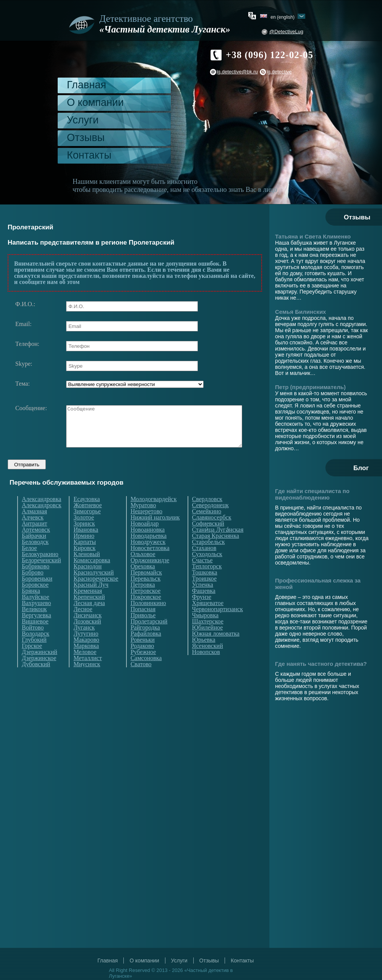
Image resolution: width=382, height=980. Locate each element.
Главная (87, 85)
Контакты (89, 155)
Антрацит (35, 538)
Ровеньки (143, 654)
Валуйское (36, 611)
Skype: (24, 364)
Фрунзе (202, 611)
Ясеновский (208, 660)
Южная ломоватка (216, 648)
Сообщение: (31, 408)
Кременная (88, 605)
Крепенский (89, 611)
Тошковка (205, 587)
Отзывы (86, 138)
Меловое (85, 666)
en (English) (282, 17)
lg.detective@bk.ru (237, 72)
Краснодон (87, 581)
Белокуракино (40, 568)
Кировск (84, 562)
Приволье (143, 630)
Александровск (41, 519)
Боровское (35, 599)
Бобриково (36, 581)
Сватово (141, 678)
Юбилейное (208, 642)
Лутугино (86, 648)
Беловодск (35, 556)
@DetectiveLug (286, 32)
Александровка (41, 513)
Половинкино (148, 617)
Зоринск (84, 538)
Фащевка (204, 605)
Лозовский (87, 636)
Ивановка (86, 544)
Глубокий (34, 654)
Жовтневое (87, 519)
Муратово (143, 519)
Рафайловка (146, 648)
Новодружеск (148, 556)
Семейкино (207, 526)
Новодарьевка (149, 550)
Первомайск (146, 587)
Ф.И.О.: (25, 304)
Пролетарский (149, 636)
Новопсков (206, 666)
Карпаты (85, 556)
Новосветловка (150, 562)
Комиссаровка (92, 574)
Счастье (202, 574)
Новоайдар (145, 538)
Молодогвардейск (154, 513)
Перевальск (146, 593)
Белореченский (41, 574)
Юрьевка (204, 654)
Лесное (83, 623)
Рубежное (143, 666)
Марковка (86, 660)
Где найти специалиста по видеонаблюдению (312, 494)
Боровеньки (37, 593)
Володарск (36, 648)
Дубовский (36, 678)
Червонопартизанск (218, 623)
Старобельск (209, 556)
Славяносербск (212, 532)
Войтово (33, 642)
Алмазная (34, 526)
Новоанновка (148, 544)
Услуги (83, 120)
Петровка (143, 599)
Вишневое (35, 636)
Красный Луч (91, 599)
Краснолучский (93, 587)
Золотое (84, 532)
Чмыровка (205, 630)
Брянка (31, 605)
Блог (361, 468)
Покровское (146, 611)
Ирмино (84, 550)
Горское (32, 660)
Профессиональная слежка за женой (318, 584)
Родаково (142, 660)
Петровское (146, 605)
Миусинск (87, 678)
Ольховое (143, 568)
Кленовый (87, 568)
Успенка (203, 599)
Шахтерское (208, 636)
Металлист (87, 672)
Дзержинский (40, 666)
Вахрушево (36, 617)
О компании (95, 102)
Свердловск (207, 513)
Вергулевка (36, 630)
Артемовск (36, 544)
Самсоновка (146, 672)
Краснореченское (96, 593)
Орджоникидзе (150, 574)
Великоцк (34, 623)
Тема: (23, 384)
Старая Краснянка (216, 550)
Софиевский (208, 538)
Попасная (143, 623)
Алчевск (33, 532)
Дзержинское (39, 672)
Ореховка (143, 581)
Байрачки (34, 550)
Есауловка (87, 513)
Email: (23, 324)
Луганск (84, 642)
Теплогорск (207, 581)
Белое (29, 562)
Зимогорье (87, 526)
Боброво (33, 587)
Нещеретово (146, 526)
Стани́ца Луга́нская (218, 544)
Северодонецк (210, 519)
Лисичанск (87, 630)
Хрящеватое (208, 617)
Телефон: (27, 344)
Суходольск (207, 568)
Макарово (86, 654)
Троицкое (205, 593)
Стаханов (204, 562)
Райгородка (145, 642)
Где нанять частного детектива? (321, 664)
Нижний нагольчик (155, 532)
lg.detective (279, 72)
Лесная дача (89, 617)
